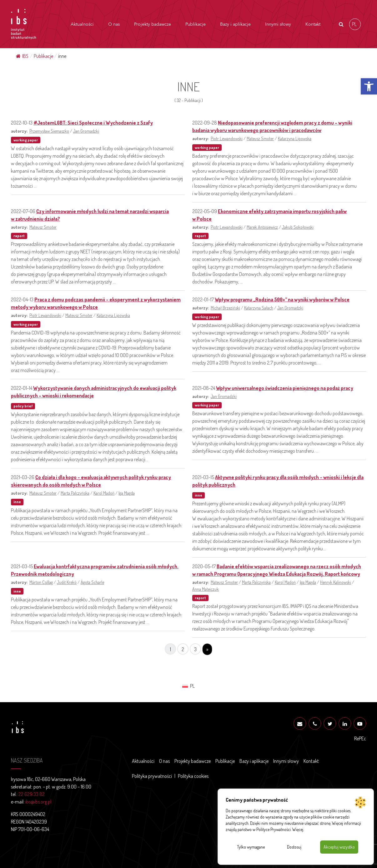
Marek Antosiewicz (262, 227)
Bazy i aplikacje (235, 24)
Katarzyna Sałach (259, 308)
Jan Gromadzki (86, 131)
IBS (22, 56)
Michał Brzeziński (225, 308)
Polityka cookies (193, 776)
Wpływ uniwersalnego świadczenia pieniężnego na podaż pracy (285, 388)
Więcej (298, 829)
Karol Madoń (104, 493)
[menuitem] (355, 24)
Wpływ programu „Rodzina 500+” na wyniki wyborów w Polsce (282, 299)
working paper (26, 140)
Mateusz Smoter (260, 138)
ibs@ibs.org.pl (38, 802)
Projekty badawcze (153, 24)
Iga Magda (127, 493)
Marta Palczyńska (75, 493)
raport (19, 236)
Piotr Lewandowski (227, 138)
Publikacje (196, 24)
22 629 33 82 (32, 794)
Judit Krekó (67, 582)
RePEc (360, 738)
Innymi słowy (278, 24)
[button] (369, 86)
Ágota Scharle (92, 582)
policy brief (23, 406)
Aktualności (82, 24)
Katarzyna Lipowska (295, 138)
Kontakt (313, 24)
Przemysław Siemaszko (49, 131)
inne (17, 502)
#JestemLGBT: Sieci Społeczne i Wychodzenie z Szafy (93, 123)
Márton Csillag (41, 582)
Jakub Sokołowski (298, 227)
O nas (114, 24)
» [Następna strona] (207, 649)
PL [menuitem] (354, 24)
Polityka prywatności (152, 776)
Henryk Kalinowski (336, 582)
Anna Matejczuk (206, 589)
